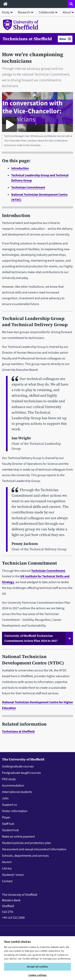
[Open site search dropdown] (71, 4)
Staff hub (8, 824)
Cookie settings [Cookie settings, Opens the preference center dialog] (38, 975)
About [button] (67, 12)
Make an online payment (18, 837)
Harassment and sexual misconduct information (34, 849)
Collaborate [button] (46, 12)
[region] (37, 958)
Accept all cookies (37, 967)
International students (17, 792)
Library (7, 868)
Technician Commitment (28, 187)
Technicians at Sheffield (27, 39)
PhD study (9, 779)
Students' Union (13, 875)
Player (6, 817)
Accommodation (13, 786)
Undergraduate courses (18, 766)
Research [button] (24, 12)
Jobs (5, 798)
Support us (9, 805)
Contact (7, 881)
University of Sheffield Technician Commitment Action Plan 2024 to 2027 (31, 638)
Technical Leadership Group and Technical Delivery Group (35, 322)
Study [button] (6, 12)
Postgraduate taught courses (21, 773)
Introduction (20, 168)
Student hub (10, 830)
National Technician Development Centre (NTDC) (33, 660)
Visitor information (15, 811)
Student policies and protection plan (26, 843)
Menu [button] (65, 39)
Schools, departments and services (25, 856)
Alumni (7, 862)
